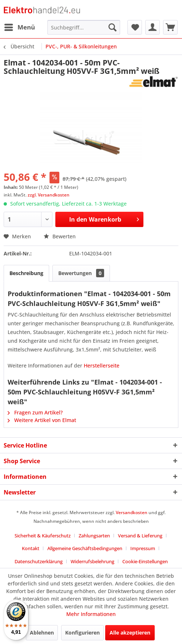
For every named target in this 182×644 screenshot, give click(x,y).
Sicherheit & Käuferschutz (43, 536)
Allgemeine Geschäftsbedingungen (85, 548)
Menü (20, 26)
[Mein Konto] (153, 27)
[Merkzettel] (135, 27)
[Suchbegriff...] (84, 27)
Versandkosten (132, 512)
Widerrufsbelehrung (92, 561)
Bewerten (60, 236)
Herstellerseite (102, 365)
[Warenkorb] (170, 27)
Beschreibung (26, 273)
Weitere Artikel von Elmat (42, 420)
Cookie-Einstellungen (145, 561)
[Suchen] (112, 27)
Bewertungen (81, 273)
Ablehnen (42, 633)
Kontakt (31, 548)
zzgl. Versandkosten (49, 195)
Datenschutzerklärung (39, 561)
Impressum (143, 548)
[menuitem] (19, 27)
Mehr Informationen (91, 614)
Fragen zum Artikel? (35, 412)
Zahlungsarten (94, 536)
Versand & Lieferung (140, 536)
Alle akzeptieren (130, 633)
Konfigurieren (82, 633)
